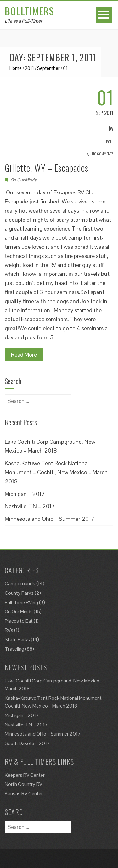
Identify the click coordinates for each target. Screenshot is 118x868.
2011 (29, 68)
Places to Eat (19, 621)
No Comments (100, 154)
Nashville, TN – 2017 (30, 506)
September (48, 68)
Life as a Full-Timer (23, 21)
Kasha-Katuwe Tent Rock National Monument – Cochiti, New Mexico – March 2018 (56, 472)
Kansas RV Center (24, 794)
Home (16, 68)
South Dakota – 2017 (27, 743)
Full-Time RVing (21, 602)
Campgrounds (20, 584)
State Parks (17, 640)
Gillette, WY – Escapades (47, 168)
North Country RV (23, 784)
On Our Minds (23, 180)
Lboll (109, 142)
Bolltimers (29, 11)
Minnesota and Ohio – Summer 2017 (50, 519)
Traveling (14, 649)
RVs (9, 630)
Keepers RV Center (25, 775)
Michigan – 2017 (25, 494)
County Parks (19, 593)
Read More (24, 355)
